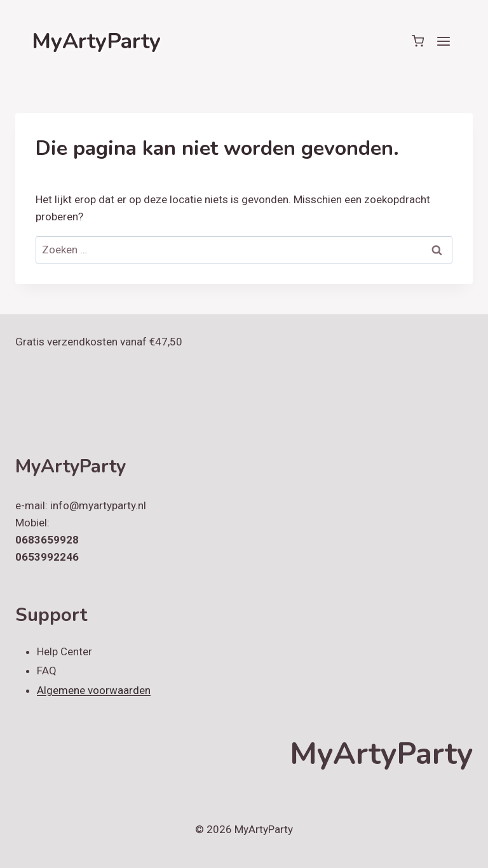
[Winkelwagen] (418, 41)
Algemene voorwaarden (94, 690)
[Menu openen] (443, 41)
